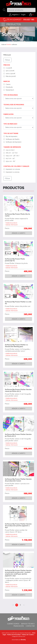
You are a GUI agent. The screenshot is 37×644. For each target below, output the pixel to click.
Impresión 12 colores (13, 169)
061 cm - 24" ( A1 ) (12, 153)
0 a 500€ (9, 68)
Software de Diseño (13, 139)
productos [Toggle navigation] (11, 24)
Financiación (19, 626)
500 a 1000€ (10, 71)
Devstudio (9, 87)
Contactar (30, 626)
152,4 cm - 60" (11, 161)
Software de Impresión (14, 142)
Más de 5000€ (11, 76)
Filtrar (7, 60)
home (9, 44)
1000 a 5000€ (11, 74)
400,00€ (28, 271)
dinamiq (23, 640)
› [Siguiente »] (24, 605)
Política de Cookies (28, 635)
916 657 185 (29, 20)
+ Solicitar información (11, 225)
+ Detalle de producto (11, 223)
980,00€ (28, 493)
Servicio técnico (28, 624)
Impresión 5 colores (13, 172)
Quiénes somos (13, 624)
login (23, 14)
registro (14, 14)
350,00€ (28, 228)
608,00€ (28, 359)
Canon (8, 84)
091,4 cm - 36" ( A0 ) (13, 156)
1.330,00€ (27, 590)
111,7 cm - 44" (10, 158)
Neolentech (10, 90)
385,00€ (28, 314)
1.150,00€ (27, 540)
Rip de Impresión (12, 136)
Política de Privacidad (14, 635)
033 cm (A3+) (10, 150)
